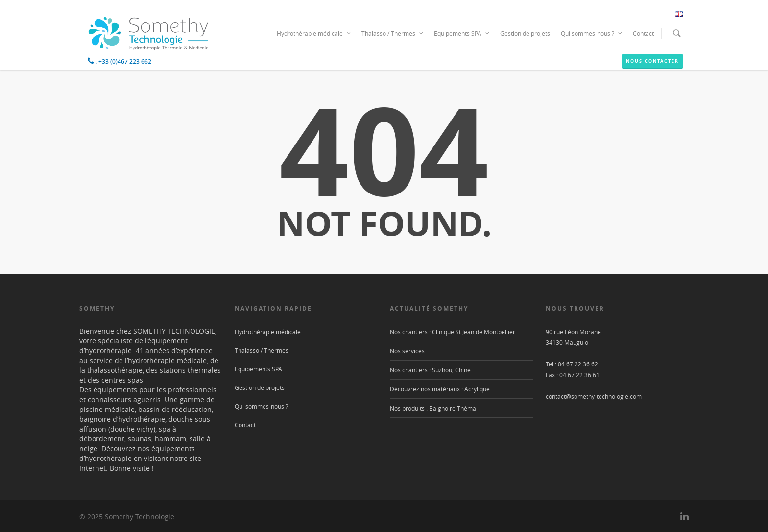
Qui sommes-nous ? (592, 33)
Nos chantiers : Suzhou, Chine (430, 370)
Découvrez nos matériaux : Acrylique (440, 389)
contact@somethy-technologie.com (594, 396)
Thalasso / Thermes (393, 33)
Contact (643, 33)
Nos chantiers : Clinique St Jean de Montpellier (453, 332)
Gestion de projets (525, 33)
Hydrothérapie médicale (314, 33)
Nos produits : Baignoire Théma (433, 408)
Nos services (407, 351)
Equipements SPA (462, 33)
